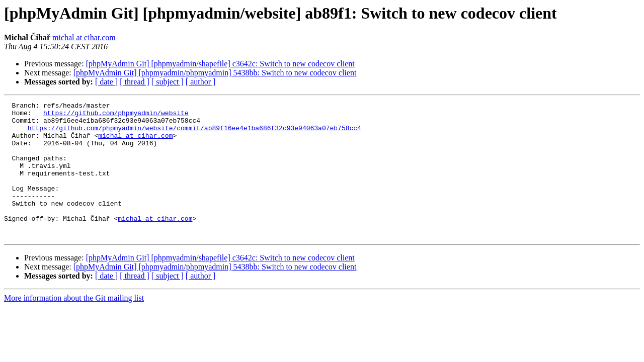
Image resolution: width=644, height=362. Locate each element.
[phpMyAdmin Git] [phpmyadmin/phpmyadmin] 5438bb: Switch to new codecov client (215, 73)
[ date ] (106, 82)
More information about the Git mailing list (74, 325)
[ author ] (201, 82)
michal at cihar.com (84, 37)
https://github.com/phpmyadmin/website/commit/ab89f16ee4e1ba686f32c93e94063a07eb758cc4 (194, 134)
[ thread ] (135, 82)
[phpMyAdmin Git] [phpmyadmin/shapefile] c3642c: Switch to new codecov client (220, 64)
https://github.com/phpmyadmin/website (116, 116)
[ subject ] (168, 82)
